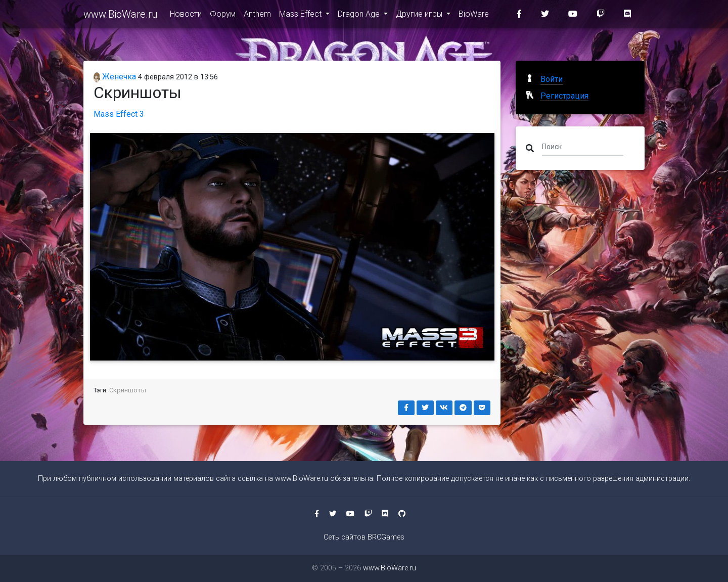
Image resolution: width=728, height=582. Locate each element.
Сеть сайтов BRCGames (364, 537)
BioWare (474, 16)
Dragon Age (360, 16)
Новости (186, 16)
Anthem (257, 16)
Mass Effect (301, 16)
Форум (223, 16)
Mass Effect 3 (119, 114)
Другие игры (420, 16)
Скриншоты (128, 390)
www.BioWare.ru (121, 16)
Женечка (115, 77)
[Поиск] (583, 146)
